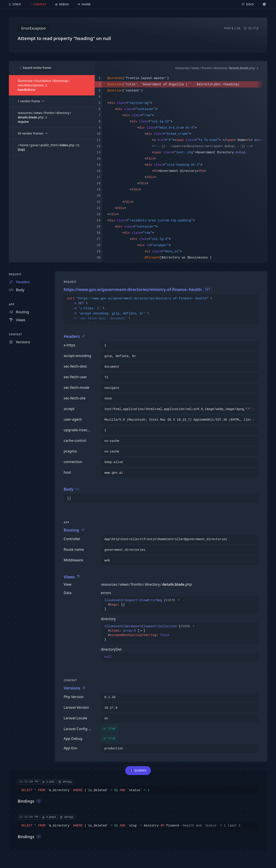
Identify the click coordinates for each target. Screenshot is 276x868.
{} (142, 605)
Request (15, 274)
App (12, 304)
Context (15, 334)
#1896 (188, 626)
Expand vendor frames (35, 68)
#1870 (173, 600)
